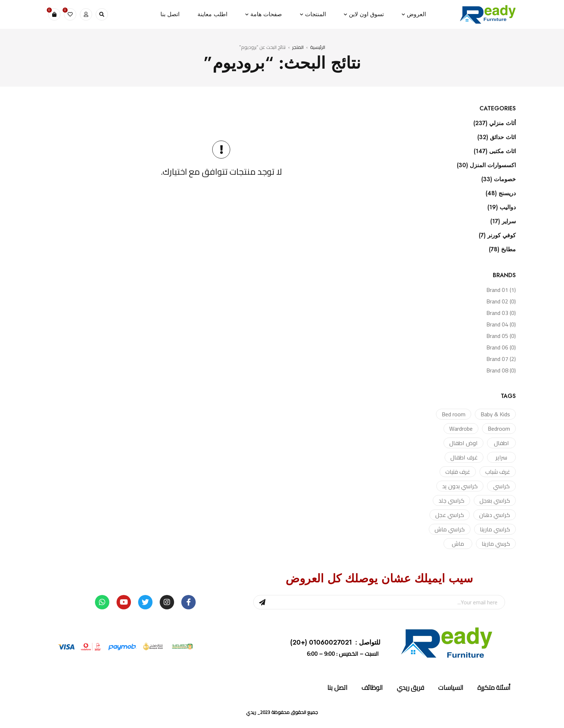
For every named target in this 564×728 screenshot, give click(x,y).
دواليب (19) (502, 207)
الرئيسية (318, 47)
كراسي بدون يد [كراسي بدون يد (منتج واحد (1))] (460, 486)
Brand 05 (501, 336)
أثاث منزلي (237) (495, 123)
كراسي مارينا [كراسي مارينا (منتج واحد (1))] (495, 529)
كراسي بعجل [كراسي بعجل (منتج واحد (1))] (495, 500)
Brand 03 (501, 313)
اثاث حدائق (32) (497, 137)
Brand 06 (501, 347)
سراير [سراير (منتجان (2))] (501, 457)
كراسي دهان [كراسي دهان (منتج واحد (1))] (495, 515)
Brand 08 (501, 370)
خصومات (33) (499, 179)
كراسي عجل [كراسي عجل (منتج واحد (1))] (450, 515)
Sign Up (262, 602)
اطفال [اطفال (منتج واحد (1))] (501, 443)
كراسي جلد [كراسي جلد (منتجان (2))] (451, 500)
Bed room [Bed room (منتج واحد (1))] (454, 414)
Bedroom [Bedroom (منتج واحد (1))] (499, 429)
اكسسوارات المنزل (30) (486, 165)
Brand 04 (501, 324)
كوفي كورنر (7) (497, 235)
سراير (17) (503, 221)
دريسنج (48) (501, 193)
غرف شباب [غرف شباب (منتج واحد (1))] (498, 472)
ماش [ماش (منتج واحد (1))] (458, 544)
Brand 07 (501, 359)
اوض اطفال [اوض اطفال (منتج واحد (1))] (463, 443)
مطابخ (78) (502, 249)
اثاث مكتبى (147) (495, 151)
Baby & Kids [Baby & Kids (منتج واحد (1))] (495, 414)
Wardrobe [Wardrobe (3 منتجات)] (461, 429)
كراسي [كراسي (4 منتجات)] (501, 486)
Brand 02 (501, 301)
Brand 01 (501, 290)
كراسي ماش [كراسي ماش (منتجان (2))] (450, 529)
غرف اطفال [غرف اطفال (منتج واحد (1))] (464, 457)
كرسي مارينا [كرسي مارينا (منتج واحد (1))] (496, 544)
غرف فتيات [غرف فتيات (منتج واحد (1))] (458, 472)
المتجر (298, 47)
